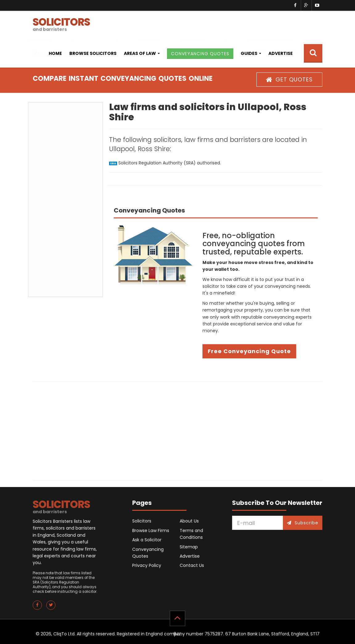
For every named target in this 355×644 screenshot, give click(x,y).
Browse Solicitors (93, 53)
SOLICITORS (61, 24)
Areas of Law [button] (140, 53)
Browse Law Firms (151, 530)
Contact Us (192, 565)
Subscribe (303, 523)
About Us (189, 521)
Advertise (281, 53)
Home (55, 53)
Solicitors (142, 521)
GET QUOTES (289, 79)
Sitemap (189, 547)
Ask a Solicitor (147, 540)
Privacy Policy (147, 565)
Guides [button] (249, 53)
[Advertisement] (65, 200)
